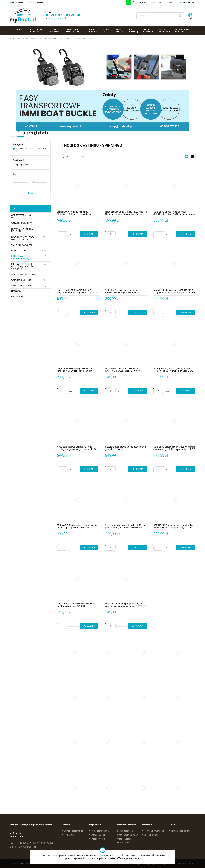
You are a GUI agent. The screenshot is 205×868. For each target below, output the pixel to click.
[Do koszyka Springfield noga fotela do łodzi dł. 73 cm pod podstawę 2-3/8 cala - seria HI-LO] (137, 548)
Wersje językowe (147, 3)
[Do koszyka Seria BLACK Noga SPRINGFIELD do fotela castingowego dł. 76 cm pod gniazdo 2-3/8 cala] (186, 469)
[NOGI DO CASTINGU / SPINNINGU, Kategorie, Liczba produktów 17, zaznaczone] (30, 150)
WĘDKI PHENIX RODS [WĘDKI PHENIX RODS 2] (22, 223)
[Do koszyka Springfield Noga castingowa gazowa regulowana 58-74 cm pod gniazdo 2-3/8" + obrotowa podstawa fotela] (186, 391)
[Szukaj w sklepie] (157, 16)
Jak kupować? (151, 835)
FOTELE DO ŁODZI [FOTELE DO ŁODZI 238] (20, 250)
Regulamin (69, 835)
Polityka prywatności (154, 831)
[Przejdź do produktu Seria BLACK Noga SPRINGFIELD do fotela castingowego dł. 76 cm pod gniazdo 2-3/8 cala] (175, 422)
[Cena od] (20, 185)
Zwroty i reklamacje (73, 831)
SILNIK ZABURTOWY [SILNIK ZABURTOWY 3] (21, 286)
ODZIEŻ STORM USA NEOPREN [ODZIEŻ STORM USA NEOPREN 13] (21, 216)
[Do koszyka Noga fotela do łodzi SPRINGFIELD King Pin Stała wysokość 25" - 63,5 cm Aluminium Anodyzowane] (89, 626)
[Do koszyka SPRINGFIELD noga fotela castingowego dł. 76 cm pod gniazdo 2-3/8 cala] (89, 548)
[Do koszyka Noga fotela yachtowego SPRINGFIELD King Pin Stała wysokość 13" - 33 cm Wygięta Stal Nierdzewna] (89, 391)
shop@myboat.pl (57, 18)
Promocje (17, 297)
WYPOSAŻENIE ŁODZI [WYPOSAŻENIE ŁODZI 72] (22, 280)
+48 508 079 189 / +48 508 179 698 (32, 843)
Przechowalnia (98, 839)
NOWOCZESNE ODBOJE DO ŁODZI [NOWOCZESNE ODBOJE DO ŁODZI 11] (23, 230)
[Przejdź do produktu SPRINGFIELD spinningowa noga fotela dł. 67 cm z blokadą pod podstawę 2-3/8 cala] (175, 500)
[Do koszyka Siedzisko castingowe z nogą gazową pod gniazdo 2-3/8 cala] (137, 469)
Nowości (16, 291)
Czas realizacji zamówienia (124, 840)
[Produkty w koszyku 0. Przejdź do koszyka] (190, 16)
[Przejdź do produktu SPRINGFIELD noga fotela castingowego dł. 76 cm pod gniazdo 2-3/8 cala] (78, 500)
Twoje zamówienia (100, 831)
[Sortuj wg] (72, 157)
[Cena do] (40, 185)
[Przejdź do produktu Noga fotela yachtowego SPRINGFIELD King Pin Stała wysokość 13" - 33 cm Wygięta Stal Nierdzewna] (78, 343)
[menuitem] (19, 29)
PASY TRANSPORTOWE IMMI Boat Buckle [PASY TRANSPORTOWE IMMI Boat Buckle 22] (23, 238)
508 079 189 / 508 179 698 (61, 15)
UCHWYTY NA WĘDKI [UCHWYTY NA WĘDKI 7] (22, 245)
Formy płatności (125, 831)
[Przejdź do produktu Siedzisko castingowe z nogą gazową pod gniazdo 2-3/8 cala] (126, 422)
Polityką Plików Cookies (124, 856)
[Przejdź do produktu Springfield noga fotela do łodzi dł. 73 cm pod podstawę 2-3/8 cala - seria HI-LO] (126, 500)
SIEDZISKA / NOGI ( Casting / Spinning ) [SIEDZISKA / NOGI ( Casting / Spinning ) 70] (21, 257)
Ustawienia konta (99, 835)
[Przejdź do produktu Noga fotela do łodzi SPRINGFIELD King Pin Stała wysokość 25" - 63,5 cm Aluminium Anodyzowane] (78, 578)
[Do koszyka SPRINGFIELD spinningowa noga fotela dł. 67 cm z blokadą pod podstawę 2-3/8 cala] (186, 548)
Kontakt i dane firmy (180, 831)
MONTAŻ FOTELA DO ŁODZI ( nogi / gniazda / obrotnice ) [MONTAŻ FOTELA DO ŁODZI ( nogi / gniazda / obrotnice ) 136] (23, 266)
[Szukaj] (180, 16)
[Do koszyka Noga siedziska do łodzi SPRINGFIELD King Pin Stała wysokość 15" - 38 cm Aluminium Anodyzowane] (137, 391)
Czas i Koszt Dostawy (128, 835)
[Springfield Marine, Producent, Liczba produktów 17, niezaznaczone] (25, 165)
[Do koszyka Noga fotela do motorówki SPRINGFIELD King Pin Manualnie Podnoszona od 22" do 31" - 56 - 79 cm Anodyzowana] (186, 312)
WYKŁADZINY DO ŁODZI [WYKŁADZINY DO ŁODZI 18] (23, 274)
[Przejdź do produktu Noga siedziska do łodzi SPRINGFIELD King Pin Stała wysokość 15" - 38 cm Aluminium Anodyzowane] (126, 343)
